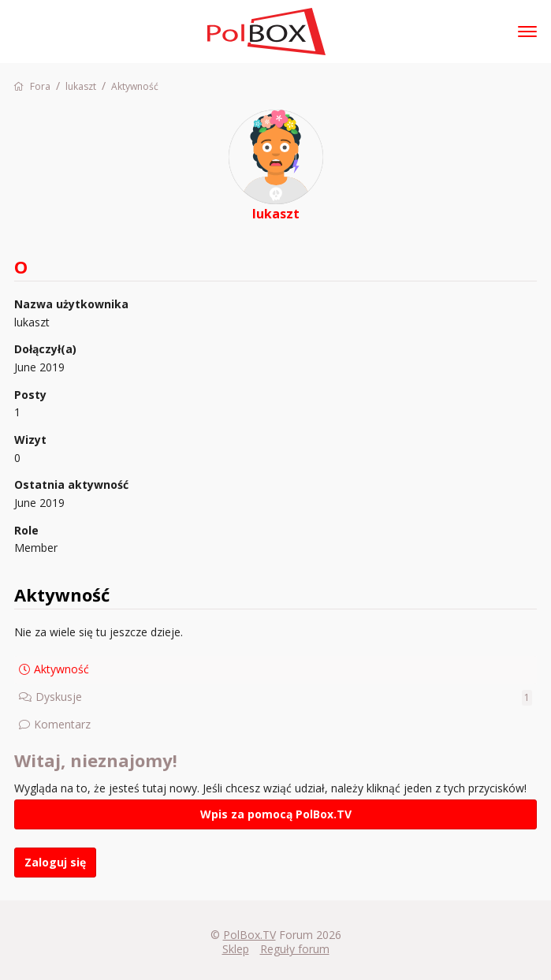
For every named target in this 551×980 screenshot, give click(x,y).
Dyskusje (284, 697)
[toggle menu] (527, 32)
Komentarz (62, 724)
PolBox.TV (249, 935)
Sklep (236, 949)
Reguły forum (295, 949)
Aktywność (61, 669)
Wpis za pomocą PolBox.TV (276, 814)
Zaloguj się (55, 862)
